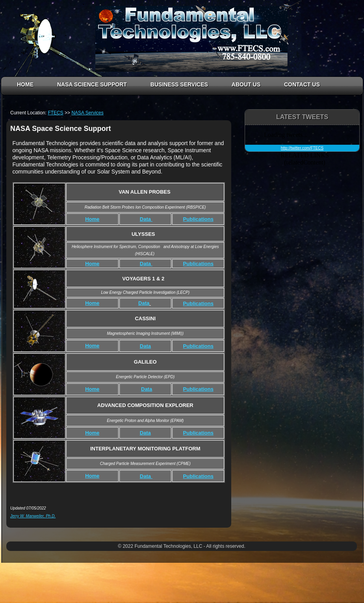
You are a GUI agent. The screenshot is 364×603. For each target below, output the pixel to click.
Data (144, 303)
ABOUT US (246, 84)
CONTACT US (302, 84)
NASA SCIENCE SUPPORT (92, 84)
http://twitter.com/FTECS (302, 148)
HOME (25, 84)
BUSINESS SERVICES (179, 84)
